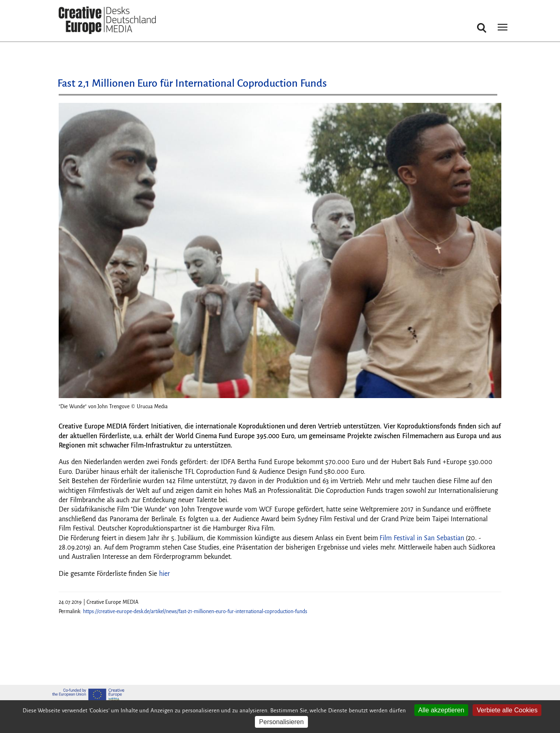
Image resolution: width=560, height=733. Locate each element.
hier (164, 574)
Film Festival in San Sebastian (422, 538)
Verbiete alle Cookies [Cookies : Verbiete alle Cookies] (507, 710)
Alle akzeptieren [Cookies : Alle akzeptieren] (441, 710)
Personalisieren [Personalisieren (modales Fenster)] (281, 722)
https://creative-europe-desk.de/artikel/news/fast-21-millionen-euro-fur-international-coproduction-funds (195, 612)
